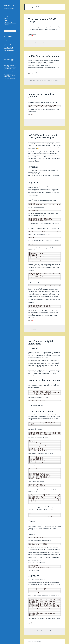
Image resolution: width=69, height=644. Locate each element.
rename (56, 81)
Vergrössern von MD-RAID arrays (42, 20)
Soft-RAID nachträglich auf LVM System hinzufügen (43, 136)
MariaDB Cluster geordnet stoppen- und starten (9, 51)
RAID (51, 43)
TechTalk (6, 20)
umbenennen (31, 82)
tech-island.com (10, 5)
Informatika (6, 64)
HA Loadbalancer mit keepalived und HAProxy (10, 65)
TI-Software (6, 25)
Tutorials (6, 18)
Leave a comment (33, 44)
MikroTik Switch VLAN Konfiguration (8, 39)
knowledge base (7, 16)
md (48, 81)
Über (5, 14)
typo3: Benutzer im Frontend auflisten (10, 61)
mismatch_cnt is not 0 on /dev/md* (42, 95)
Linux (44, 43)
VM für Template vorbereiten (10, 42)
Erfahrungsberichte (8, 22)
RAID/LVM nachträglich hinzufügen (41, 342)
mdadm (49, 43)
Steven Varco (39, 43)
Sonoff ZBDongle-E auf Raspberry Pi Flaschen (8, 48)
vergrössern (55, 43)
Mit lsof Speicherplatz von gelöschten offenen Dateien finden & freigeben (10, 75)
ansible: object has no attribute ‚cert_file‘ (10, 69)
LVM (50, 631)
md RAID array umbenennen (44, 56)
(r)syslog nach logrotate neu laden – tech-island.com (9, 72)
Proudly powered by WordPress (35, 641)
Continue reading (33, 34)
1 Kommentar (38, 82)
